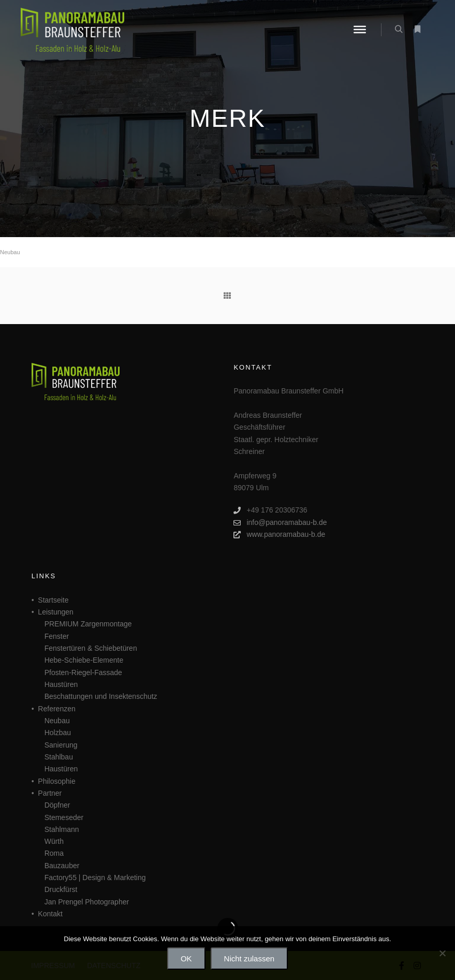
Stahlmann (62, 829)
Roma (54, 853)
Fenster (57, 636)
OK (186, 959)
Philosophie (56, 781)
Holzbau (58, 733)
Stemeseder (64, 817)
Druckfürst (61, 889)
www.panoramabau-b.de (279, 535)
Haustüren (61, 684)
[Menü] (360, 30)
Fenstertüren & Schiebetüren (91, 648)
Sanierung (61, 745)
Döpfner (57, 805)
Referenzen (56, 709)
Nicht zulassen (249, 959)
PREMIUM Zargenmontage (88, 624)
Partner (50, 793)
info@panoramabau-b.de (280, 523)
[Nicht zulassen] (442, 953)
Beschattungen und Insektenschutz (101, 696)
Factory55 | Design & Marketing (95, 877)
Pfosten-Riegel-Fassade (83, 672)
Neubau (10, 252)
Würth (54, 841)
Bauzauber (62, 866)
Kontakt (50, 914)
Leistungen (56, 612)
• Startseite (50, 600)
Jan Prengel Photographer (87, 902)
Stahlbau (59, 757)
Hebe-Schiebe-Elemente (84, 660)
